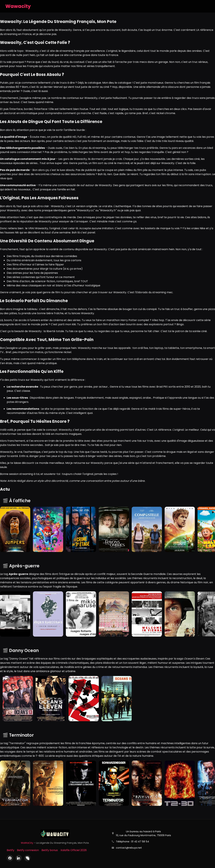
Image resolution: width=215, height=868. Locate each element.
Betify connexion (28, 850)
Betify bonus (50, 850)
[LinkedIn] (19, 858)
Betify (10, 850)
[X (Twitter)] (27, 858)
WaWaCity (27, 843)
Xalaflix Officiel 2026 (74, 850)
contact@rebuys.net (129, 848)
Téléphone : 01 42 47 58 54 (132, 841)
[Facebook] (10, 858)
